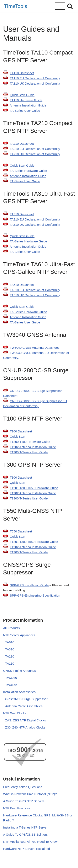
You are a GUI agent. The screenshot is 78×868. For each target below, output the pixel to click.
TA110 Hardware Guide (26, 100)
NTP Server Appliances (19, 635)
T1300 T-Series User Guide (29, 452)
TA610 (10, 642)
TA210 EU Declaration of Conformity (35, 149)
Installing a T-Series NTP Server (25, 827)
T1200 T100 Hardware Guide (30, 442)
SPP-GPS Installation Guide (29, 585)
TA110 (10, 663)
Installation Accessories (19, 692)
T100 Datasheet (21, 431)
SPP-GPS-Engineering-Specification (35, 595)
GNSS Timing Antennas (20, 671)
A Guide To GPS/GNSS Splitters (25, 834)
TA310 (10, 649)
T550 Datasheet (21, 531)
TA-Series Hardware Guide (28, 171)
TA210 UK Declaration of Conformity (35, 154)
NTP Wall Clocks (15, 713)
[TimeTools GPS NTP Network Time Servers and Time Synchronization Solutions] (16, 6)
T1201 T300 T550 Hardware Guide (34, 488)
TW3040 (11, 678)
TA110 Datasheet (22, 73)
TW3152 (11, 685)
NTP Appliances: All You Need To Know (30, 842)
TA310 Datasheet (22, 214)
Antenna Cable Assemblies (24, 706)
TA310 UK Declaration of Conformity (35, 225)
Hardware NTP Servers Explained (27, 849)
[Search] (70, 6)
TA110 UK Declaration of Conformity (35, 83)
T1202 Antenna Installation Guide (33, 447)
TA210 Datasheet (22, 144)
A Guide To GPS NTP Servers (24, 801)
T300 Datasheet (21, 477)
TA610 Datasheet (22, 285)
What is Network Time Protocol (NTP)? (30, 794)
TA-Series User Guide (25, 111)
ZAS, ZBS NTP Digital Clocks (26, 720)
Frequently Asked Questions (23, 787)
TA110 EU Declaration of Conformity (35, 78)
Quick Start (17, 437)
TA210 (10, 656)
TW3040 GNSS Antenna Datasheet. (36, 348)
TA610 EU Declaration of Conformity (35, 290)
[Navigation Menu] (60, 6)
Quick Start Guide (22, 95)
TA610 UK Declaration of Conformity (35, 295)
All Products (11, 628)
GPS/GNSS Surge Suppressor (26, 699)
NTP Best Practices (17, 808)
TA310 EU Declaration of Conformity (35, 219)
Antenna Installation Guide (28, 105)
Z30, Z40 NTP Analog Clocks (25, 727)
